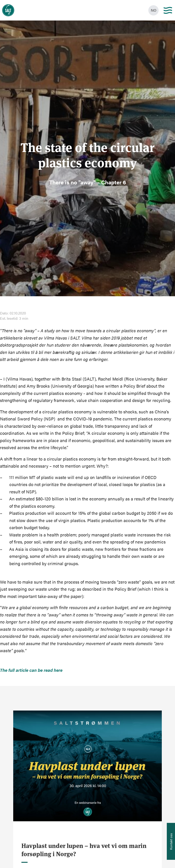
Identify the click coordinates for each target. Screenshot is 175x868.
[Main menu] (168, 10)
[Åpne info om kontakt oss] (171, 841)
